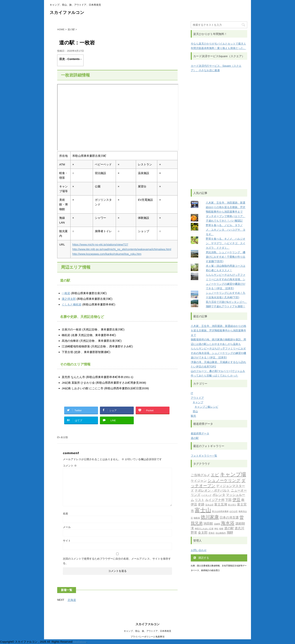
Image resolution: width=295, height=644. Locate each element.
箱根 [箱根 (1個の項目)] (221, 529)
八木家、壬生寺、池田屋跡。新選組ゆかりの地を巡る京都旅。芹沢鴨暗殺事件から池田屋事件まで (226, 207)
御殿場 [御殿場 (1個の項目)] (197, 518)
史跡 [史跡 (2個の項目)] (201, 505)
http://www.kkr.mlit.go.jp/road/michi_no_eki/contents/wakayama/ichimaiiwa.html (122, 249)
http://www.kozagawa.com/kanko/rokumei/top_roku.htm (107, 254)
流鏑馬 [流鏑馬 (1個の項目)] (217, 524)
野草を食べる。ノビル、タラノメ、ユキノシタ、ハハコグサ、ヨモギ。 (226, 230)
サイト (67, 541)
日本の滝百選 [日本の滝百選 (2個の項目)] (229, 518)
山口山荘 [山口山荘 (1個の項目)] (233, 512)
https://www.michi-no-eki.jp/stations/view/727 (100, 244)
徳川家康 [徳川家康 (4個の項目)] (210, 517)
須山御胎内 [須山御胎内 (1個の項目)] (221, 533)
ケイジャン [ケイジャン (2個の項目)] (199, 481)
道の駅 (195, 438)
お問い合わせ (199, 550)
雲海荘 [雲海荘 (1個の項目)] (212, 533)
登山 (195, 411)
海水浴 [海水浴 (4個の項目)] (228, 524)
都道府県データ (200, 433)
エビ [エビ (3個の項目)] (215, 475)
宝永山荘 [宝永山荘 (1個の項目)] (209, 505)
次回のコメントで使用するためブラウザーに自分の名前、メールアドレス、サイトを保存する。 (117, 561)
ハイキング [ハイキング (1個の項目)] (206, 495)
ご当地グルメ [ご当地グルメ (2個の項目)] (200, 475)
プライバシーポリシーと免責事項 (147, 637)
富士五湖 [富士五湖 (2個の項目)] (221, 505)
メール (67, 527)
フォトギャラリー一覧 (204, 456)
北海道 (72, 600)
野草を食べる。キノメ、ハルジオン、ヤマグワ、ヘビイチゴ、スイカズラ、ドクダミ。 (226, 243)
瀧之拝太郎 (69, 299)
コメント (70, 466)
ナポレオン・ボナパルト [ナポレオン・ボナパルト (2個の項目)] (212, 491)
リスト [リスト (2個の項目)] (200, 500)
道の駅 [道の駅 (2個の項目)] (229, 528)
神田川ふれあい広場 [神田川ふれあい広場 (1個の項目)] (204, 529)
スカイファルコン (67, 13)
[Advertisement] (219, 131)
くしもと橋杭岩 (72, 304)
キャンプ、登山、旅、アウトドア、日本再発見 (147, 631)
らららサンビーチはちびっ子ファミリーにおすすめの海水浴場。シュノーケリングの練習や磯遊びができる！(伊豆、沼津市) (218, 353)
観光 (193, 416)
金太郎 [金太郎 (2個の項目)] (203, 533)
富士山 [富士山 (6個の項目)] (203, 511)
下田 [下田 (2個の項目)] (228, 500)
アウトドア (197, 398)
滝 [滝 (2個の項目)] (192, 528)
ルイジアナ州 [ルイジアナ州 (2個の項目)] (215, 500)
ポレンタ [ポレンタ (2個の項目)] (219, 495)
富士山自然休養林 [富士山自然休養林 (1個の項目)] (220, 512)
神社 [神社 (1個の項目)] (216, 529)
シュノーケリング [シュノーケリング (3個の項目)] (224, 481)
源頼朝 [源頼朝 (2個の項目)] (240, 524)
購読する (201, 558)
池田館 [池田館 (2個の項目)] (208, 524)
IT (192, 393)
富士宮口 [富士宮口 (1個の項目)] (232, 505)
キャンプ (198, 402)
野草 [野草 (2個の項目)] (194, 533)
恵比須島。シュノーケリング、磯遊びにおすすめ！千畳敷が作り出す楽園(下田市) (226, 257)
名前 (65, 514)
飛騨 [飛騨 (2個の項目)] (230, 533)
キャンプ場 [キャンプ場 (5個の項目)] (233, 475)
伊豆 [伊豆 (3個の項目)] (236, 500)
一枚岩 (66, 293)
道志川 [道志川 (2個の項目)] (239, 528)
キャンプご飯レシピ (206, 407)
